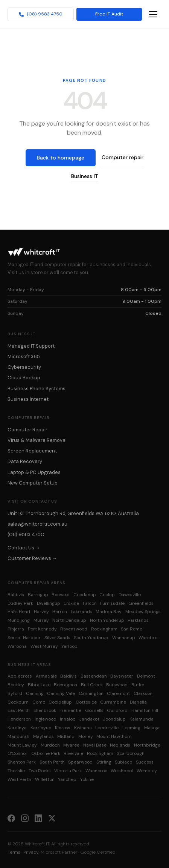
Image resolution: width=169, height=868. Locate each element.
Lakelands (81, 612)
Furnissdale (112, 603)
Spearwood (80, 762)
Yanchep (67, 779)
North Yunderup (107, 620)
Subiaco (123, 762)
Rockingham (104, 629)
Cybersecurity (24, 367)
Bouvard (61, 595)
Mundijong (19, 620)
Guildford (117, 710)
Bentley (16, 685)
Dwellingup (49, 603)
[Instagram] (25, 818)
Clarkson (143, 693)
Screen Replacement (32, 451)
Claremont (118, 693)
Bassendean (94, 676)
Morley (86, 736)
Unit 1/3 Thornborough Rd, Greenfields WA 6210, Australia (73, 513)
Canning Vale (61, 693)
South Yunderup (91, 638)
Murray (41, 620)
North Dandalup (69, 620)
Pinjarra (16, 629)
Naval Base (95, 745)
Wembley (147, 771)
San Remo (132, 629)
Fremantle (70, 710)
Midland (66, 736)
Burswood (117, 685)
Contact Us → (24, 548)
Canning (35, 693)
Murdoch (50, 745)
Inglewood (46, 719)
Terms (14, 852)
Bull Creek (92, 685)
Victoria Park (68, 771)
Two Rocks (40, 771)
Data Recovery (25, 461)
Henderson (19, 719)
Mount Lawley (22, 745)
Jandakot (89, 719)
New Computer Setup (33, 483)
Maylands (43, 736)
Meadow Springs (143, 612)
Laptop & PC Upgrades (34, 472)
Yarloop (69, 646)
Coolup (107, 595)
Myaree (71, 745)
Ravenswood (74, 629)
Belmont (146, 676)
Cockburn (18, 702)
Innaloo (68, 719)
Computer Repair (27, 430)
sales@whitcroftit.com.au (37, 524)
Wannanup (124, 638)
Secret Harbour (24, 638)
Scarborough (131, 753)
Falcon (90, 603)
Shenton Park (22, 762)
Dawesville (130, 595)
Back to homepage (61, 158)
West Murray (44, 646)
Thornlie (16, 771)
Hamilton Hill (145, 710)
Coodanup (85, 595)
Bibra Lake (39, 685)
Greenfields (141, 603)
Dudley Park (20, 603)
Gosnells (94, 710)
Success (145, 762)
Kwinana (83, 728)
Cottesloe (86, 702)
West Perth (19, 779)
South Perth (52, 762)
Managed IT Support (31, 346)
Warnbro (148, 638)
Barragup (38, 595)
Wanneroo (96, 771)
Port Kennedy (42, 629)
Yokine (87, 779)
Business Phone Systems (37, 389)
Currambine (113, 702)
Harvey (41, 612)
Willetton (45, 779)
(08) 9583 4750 (41, 14)
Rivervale (73, 753)
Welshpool (122, 771)
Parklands (138, 620)
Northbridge (147, 745)
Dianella (138, 702)
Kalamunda (142, 719)
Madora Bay (109, 612)
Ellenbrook (45, 710)
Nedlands (120, 745)
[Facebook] (11, 818)
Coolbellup (60, 702)
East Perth (19, 710)
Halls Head (19, 612)
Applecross (20, 676)
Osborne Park (46, 753)
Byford (15, 693)
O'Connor (18, 753)
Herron (60, 612)
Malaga (152, 728)
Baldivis (16, 595)
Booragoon (65, 685)
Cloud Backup (24, 378)
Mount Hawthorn (114, 736)
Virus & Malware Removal (37, 440)
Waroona (17, 646)
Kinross (63, 728)
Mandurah (18, 736)
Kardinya (17, 728)
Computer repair (123, 157)
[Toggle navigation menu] (153, 14)
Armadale (46, 676)
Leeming (131, 728)
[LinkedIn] (38, 818)
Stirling (104, 762)
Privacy (31, 852)
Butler (138, 685)
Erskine (71, 603)
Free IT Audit (109, 14)
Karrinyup (41, 728)
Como (39, 702)
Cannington (91, 693)
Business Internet (28, 399)
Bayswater (122, 676)
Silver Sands (57, 638)
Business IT (85, 176)
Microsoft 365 (24, 357)
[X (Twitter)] (52, 818)
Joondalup (114, 719)
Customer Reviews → (32, 558)
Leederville (107, 728)
